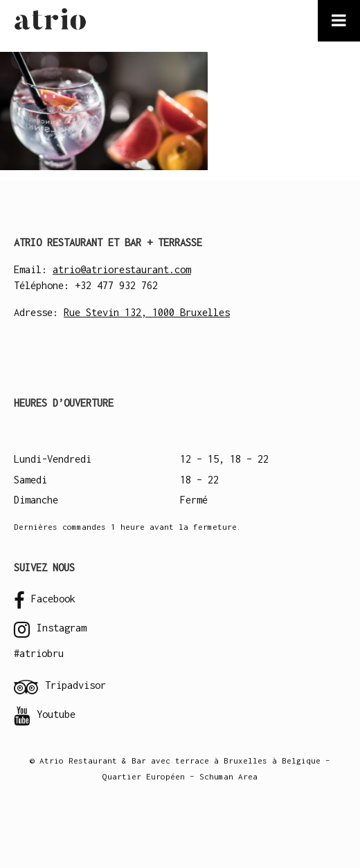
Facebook (45, 600)
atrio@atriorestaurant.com (122, 269)
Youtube (45, 716)
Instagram (50, 629)
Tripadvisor (60, 687)
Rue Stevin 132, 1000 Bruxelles (147, 312)
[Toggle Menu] (339, 21)
